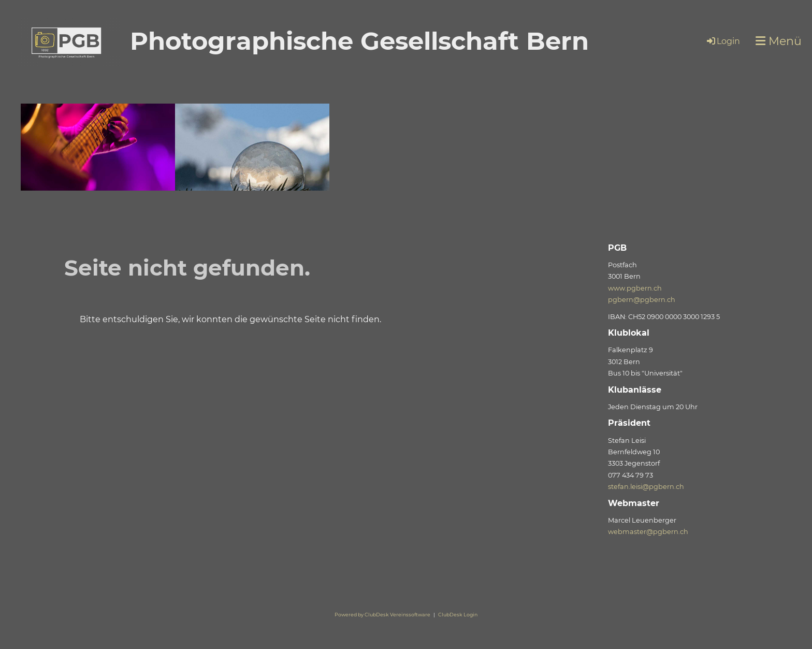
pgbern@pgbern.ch (642, 300)
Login (723, 41)
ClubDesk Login (458, 615)
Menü (779, 41)
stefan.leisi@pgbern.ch (646, 487)
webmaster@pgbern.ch (648, 532)
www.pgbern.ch (635, 288)
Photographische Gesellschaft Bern (359, 41)
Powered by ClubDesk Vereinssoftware (382, 615)
